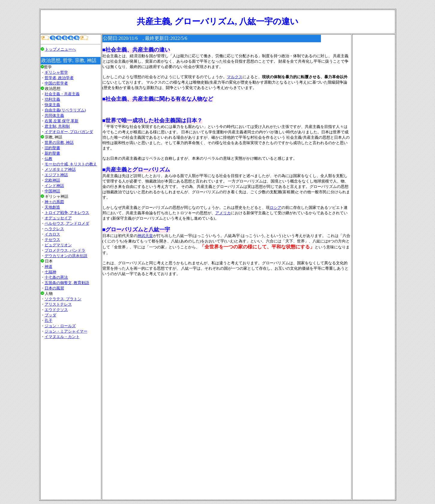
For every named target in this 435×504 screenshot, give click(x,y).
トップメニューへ (60, 49)
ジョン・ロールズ (60, 326)
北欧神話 (52, 180)
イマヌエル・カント (62, 337)
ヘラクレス (54, 229)
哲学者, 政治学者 (59, 78)
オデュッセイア (58, 218)
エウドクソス (56, 310)
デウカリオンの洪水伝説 (66, 256)
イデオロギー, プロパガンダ (69, 132)
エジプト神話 (56, 175)
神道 (48, 267)
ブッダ (50, 315)
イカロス (52, 234)
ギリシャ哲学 (56, 72)
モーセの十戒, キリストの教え (71, 164)
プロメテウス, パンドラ (65, 250)
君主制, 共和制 (57, 126)
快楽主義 (52, 105)
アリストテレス (58, 304)
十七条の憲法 (56, 277)
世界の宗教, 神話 (59, 142)
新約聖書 (52, 153)
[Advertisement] (71, 419)
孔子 (48, 320)
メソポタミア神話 (60, 169)
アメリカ (223, 213)
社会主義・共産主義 (62, 94)
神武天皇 (145, 236)
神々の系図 (54, 202)
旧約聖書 (52, 148)
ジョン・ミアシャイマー (66, 331)
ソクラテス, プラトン (63, 299)
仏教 (48, 159)
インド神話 (54, 186)
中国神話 (52, 191)
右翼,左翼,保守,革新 (62, 121)
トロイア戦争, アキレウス (67, 213)
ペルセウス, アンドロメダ (67, 223)
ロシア (276, 208)
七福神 (50, 272)
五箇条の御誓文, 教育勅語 (67, 283)
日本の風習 (54, 288)
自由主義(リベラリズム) (65, 110)
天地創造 (52, 207)
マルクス (235, 77)
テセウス (52, 240)
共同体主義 (54, 116)
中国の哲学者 (56, 83)
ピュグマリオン (58, 245)
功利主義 (52, 99)
